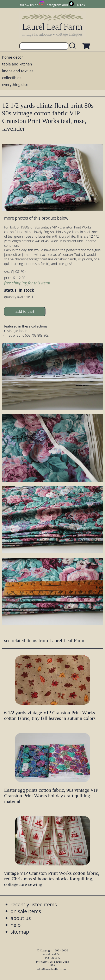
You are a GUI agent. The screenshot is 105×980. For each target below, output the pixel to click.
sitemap (20, 932)
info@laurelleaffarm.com (52, 969)
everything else (15, 85)
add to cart (25, 311)
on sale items (26, 911)
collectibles (12, 78)
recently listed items (34, 904)
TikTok (80, 5)
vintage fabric (17, 331)
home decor (13, 57)
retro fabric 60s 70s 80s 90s (28, 335)
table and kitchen (17, 64)
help (16, 925)
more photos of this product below (36, 218)
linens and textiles (18, 71)
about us (21, 918)
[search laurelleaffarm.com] (74, 46)
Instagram (53, 5)
